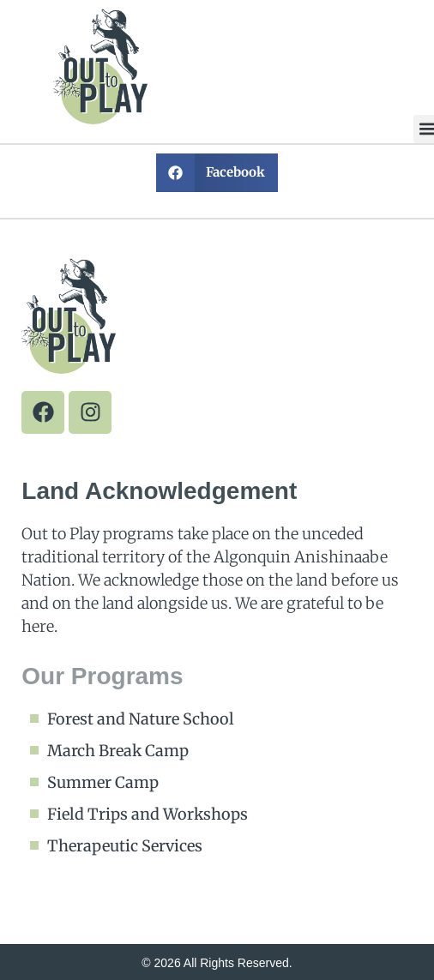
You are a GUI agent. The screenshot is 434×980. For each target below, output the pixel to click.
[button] (217, 173)
